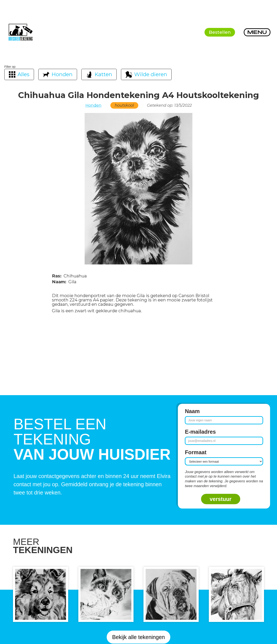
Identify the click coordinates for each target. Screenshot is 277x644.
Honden (93, 105)
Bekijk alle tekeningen (138, 637)
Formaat (196, 452)
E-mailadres (200, 432)
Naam (192, 411)
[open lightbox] (138, 189)
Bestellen (220, 32)
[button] (257, 32)
